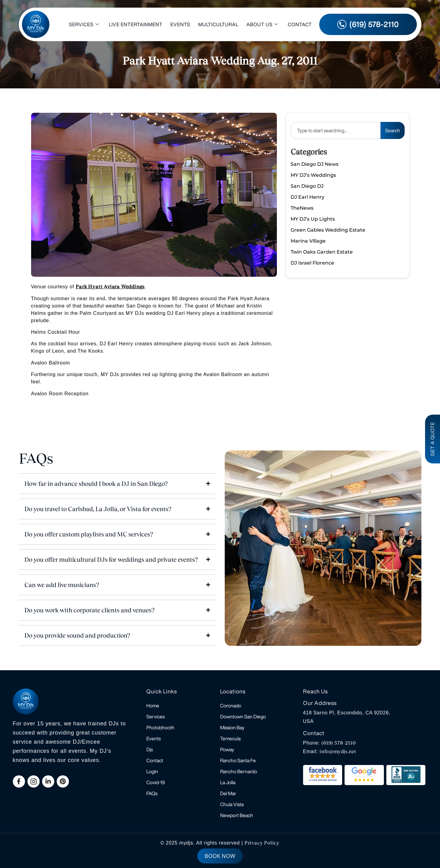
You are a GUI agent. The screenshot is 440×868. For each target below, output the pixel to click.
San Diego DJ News (315, 164)
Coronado (231, 706)
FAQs (152, 793)
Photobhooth (160, 727)
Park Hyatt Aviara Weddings (110, 287)
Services (84, 25)
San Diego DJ (307, 186)
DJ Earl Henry (308, 197)
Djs (150, 749)
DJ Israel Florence (312, 263)
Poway (227, 749)
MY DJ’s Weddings (313, 175)
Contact (300, 24)
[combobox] (335, 130)
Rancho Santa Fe (238, 760)
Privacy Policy (262, 843)
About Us (262, 25)
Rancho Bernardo (239, 771)
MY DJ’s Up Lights (313, 219)
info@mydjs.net (338, 751)
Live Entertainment (136, 24)
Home (153, 706)
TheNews (302, 208)
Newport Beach (237, 815)
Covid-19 (156, 782)
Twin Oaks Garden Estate (322, 252)
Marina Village (308, 241)
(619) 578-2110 (338, 743)
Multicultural (218, 24)
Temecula (230, 738)
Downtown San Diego (243, 717)
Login (152, 771)
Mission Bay (232, 727)
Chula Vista (232, 804)
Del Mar (228, 793)
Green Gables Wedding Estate (328, 230)
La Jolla (228, 782)
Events (180, 24)
